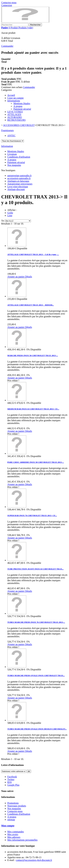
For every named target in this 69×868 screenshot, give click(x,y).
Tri (3, 221)
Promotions (13, 803)
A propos (18, 106)
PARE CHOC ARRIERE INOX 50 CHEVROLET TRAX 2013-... (36, 462)
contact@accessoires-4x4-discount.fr (34, 860)
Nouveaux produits (17, 806)
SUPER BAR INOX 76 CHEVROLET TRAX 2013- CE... (32, 515)
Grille (10, 213)
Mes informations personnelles (22, 840)
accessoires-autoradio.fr (19, 178)
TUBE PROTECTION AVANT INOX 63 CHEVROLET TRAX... (35, 569)
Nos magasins (14, 165)
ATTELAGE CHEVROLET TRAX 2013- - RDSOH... (31, 305)
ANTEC (11, 136)
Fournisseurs (7, 130)
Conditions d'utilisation (19, 157)
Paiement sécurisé (22, 109)
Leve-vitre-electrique (18, 187)
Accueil (11, 95)
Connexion (7, 5)
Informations (14, 101)
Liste (10, 216)
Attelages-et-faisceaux (18, 181)
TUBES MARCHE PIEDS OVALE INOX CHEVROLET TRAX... (36, 675)
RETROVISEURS (16, 120)
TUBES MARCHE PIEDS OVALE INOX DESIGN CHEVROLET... (37, 729)
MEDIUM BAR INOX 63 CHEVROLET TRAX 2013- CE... (33, 409)
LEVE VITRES (15, 112)
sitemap (11, 820)
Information (7, 146)
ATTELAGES (14, 114)
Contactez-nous (9, 3)
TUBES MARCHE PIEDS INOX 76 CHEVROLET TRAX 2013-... (36, 622)
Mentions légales (22, 103)
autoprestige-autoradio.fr (20, 176)
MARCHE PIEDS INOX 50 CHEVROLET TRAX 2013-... (33, 355)
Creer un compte (16, 98)
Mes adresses (14, 837)
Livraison (12, 154)
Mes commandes (16, 832)
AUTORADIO (15, 117)
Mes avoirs (13, 834)
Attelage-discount (16, 189)
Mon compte (8, 826)
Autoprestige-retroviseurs (20, 184)
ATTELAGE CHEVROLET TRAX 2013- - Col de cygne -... (33, 254)
